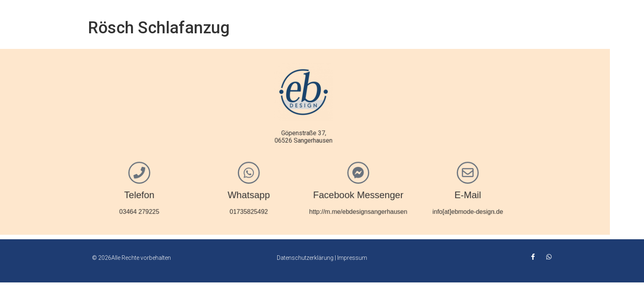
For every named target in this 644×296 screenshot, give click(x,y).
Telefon (164, 193)
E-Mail (479, 193)
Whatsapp (270, 193)
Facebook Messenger (374, 193)
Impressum (352, 258)
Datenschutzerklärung (305, 258)
